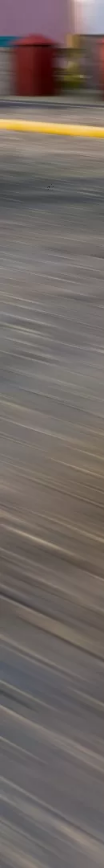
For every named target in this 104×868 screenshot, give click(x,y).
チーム (49, 140)
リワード (50, 143)
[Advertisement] (52, 38)
